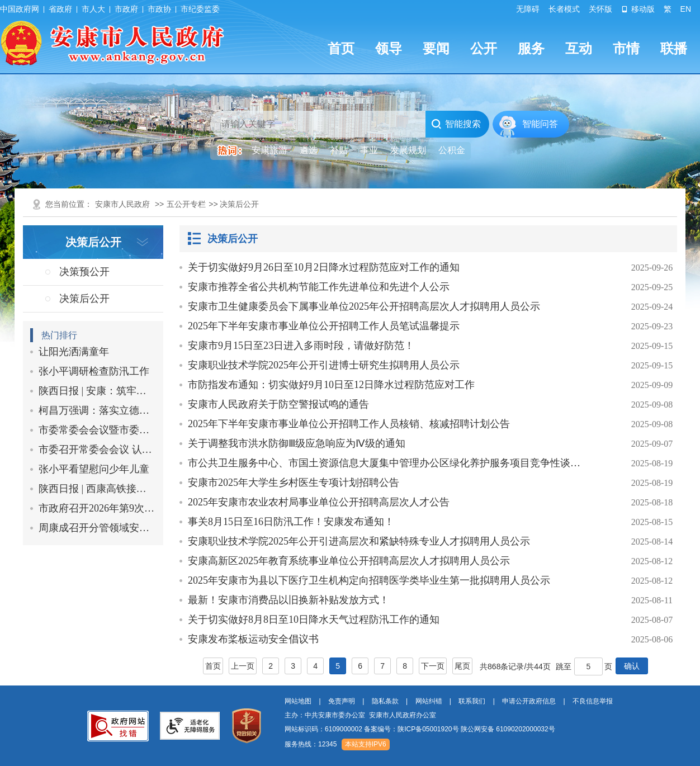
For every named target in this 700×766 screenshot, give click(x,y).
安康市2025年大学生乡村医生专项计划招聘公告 (294, 483)
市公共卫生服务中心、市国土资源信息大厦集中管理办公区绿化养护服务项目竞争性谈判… (389, 463)
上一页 (243, 666)
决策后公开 (233, 239)
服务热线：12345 (311, 744)
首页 (341, 48)
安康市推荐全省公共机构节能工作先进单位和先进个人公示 (319, 287)
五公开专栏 (186, 204)
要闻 (436, 48)
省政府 (60, 9)
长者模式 (564, 9)
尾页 (462, 666)
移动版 (638, 9)
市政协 (159, 9)
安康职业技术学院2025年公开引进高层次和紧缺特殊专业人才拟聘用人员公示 (359, 541)
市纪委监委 (200, 9)
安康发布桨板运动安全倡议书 (253, 639)
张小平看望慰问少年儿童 (94, 469)
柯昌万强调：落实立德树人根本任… (97, 410)
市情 (626, 48)
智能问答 (540, 124)
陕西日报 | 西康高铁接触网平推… (97, 489)
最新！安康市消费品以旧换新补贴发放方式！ (288, 600)
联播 (674, 48)
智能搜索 (456, 124)
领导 (389, 48)
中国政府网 (20, 9)
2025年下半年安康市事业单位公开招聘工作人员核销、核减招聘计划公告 (349, 424)
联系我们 (472, 701)
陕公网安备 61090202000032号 (508, 729)
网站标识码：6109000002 (420, 729)
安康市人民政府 (122, 204)
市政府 (126, 9)
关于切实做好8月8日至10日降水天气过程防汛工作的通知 (314, 620)
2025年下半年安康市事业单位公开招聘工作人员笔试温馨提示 (324, 326)
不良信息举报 (593, 701)
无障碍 (528, 9)
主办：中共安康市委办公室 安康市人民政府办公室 (360, 715)
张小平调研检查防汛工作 (94, 371)
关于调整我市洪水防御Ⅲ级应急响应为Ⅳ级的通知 (297, 443)
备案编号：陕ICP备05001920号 (411, 729)
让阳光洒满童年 (74, 352)
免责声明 (342, 701)
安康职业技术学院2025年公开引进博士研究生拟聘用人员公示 (324, 365)
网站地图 (298, 701)
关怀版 (600, 9)
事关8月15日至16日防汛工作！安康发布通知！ (291, 522)
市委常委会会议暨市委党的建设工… (97, 430)
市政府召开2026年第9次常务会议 (97, 508)
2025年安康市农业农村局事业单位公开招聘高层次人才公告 (319, 502)
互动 (579, 48)
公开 (484, 48)
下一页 (433, 666)
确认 (632, 666)
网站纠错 (429, 701)
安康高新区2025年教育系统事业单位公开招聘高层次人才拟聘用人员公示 (349, 561)
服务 (531, 48)
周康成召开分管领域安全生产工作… (97, 528)
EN (686, 9)
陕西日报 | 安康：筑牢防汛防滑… (97, 391)
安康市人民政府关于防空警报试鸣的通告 (278, 404)
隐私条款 (385, 701)
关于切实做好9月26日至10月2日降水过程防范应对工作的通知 (324, 267)
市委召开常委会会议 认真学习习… (97, 450)
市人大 (93, 9)
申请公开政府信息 (529, 701)
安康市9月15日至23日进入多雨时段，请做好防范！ (301, 346)
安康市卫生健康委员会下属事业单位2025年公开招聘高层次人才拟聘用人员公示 (364, 306)
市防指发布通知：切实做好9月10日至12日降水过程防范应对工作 (331, 385)
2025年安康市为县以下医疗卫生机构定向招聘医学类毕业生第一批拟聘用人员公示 (369, 580)
